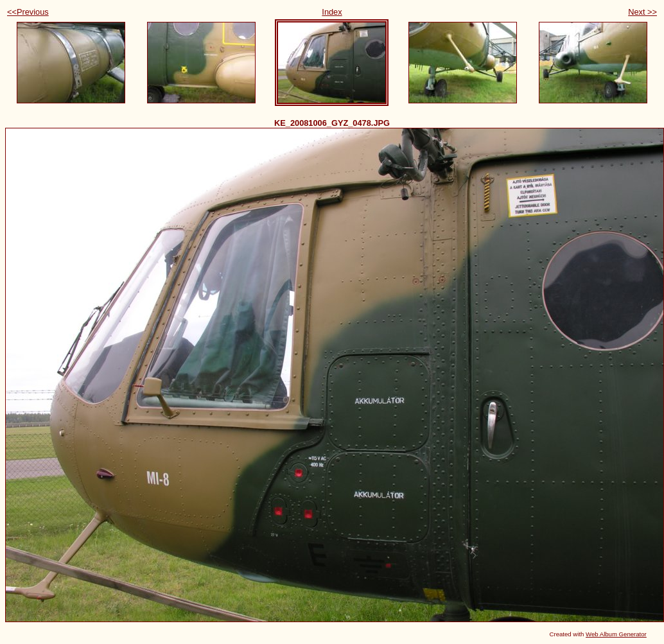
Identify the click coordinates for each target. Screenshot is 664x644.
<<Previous (28, 12)
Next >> (642, 12)
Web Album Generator (616, 634)
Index (332, 12)
